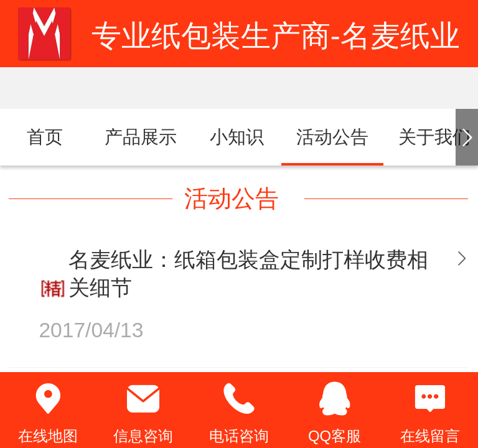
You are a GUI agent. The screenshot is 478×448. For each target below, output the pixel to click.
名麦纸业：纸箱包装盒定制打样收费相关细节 (248, 274)
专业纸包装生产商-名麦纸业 (276, 36)
